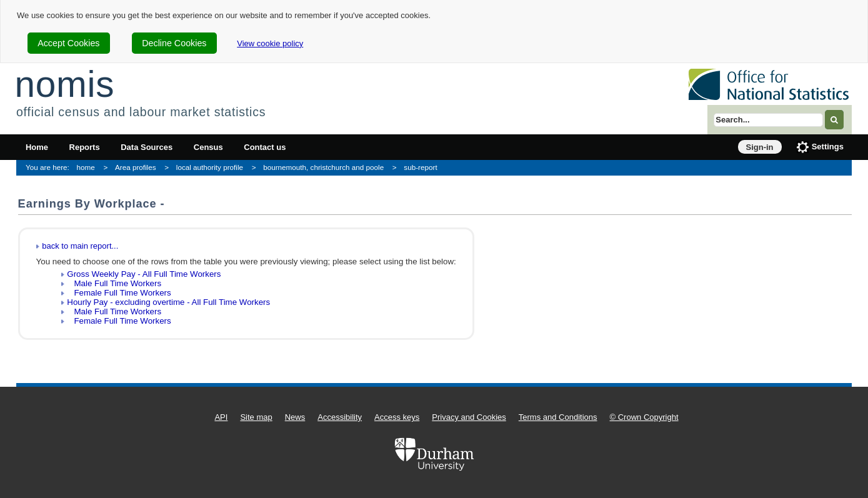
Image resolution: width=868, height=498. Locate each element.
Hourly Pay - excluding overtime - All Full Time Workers (168, 302)
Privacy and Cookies (469, 417)
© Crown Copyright (644, 417)
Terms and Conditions (558, 417)
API (221, 417)
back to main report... (80, 246)
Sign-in (760, 147)
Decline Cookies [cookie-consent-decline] (174, 43)
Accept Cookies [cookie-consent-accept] (68, 43)
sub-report (420, 167)
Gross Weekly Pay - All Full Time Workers (144, 274)
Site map (256, 417)
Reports (85, 147)
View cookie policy (270, 43)
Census (208, 147)
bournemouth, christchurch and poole (323, 167)
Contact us (265, 147)
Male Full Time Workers (114, 283)
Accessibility (340, 417)
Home (37, 147)
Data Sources (147, 147)
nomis (64, 84)
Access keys (397, 417)
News (295, 417)
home (86, 167)
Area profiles (136, 167)
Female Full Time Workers (119, 293)
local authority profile (210, 167)
